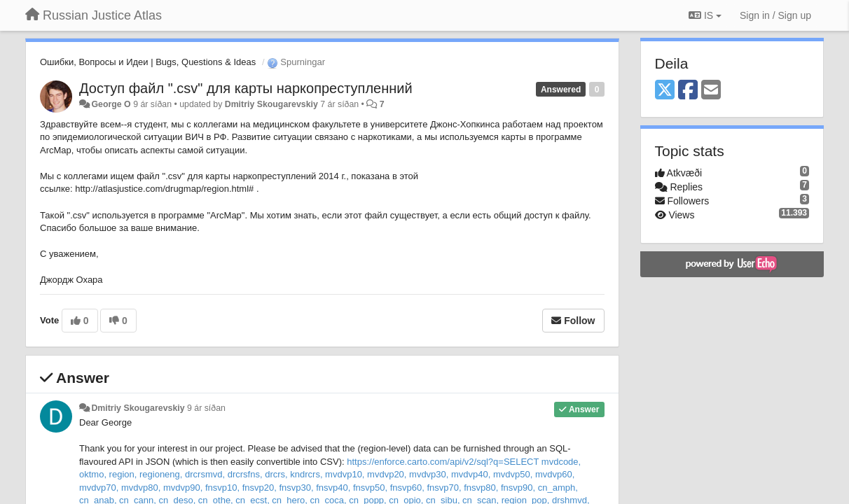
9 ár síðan (206, 408)
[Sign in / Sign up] (775, 15)
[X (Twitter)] (665, 91)
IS (705, 15)
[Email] (711, 91)
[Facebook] (688, 91)
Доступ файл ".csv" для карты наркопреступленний (246, 88)
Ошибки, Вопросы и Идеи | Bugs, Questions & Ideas (148, 62)
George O (111, 104)
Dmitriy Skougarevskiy (271, 104)
